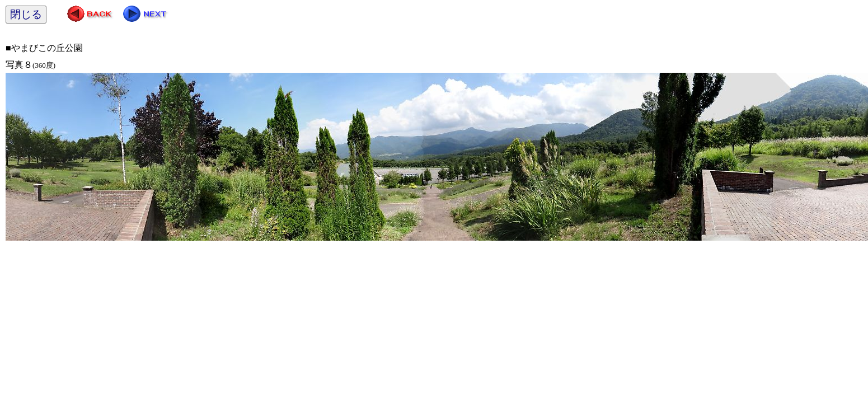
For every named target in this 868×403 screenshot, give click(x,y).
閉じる (26, 14)
